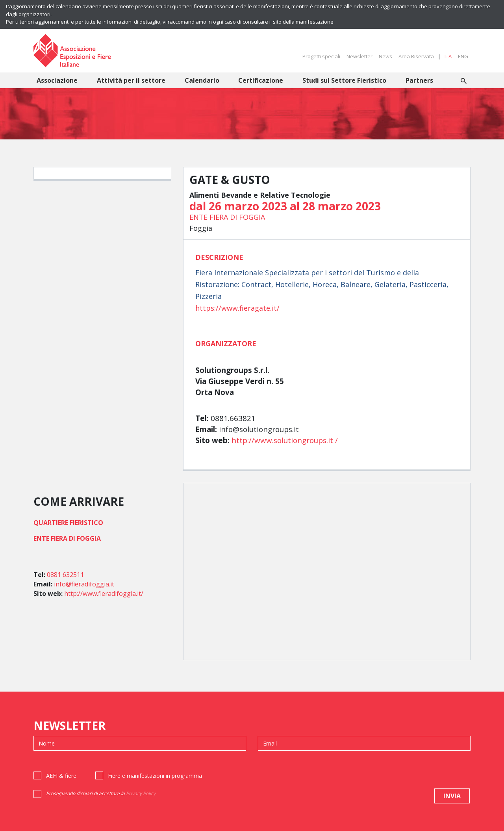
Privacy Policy (141, 793)
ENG (463, 56)
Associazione (57, 80)
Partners (419, 80)
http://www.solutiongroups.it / (285, 440)
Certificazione (261, 80)
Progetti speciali (321, 56)
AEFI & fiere (61, 776)
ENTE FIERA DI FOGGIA (227, 217)
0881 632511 (65, 575)
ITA (448, 56)
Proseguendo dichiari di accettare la (101, 793)
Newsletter (359, 56)
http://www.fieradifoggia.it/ (104, 594)
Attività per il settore (131, 80)
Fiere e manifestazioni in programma (155, 776)
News (385, 56)
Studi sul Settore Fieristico (344, 80)
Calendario (202, 80)
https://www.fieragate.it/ (237, 308)
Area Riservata (416, 56)
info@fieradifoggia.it (84, 584)
